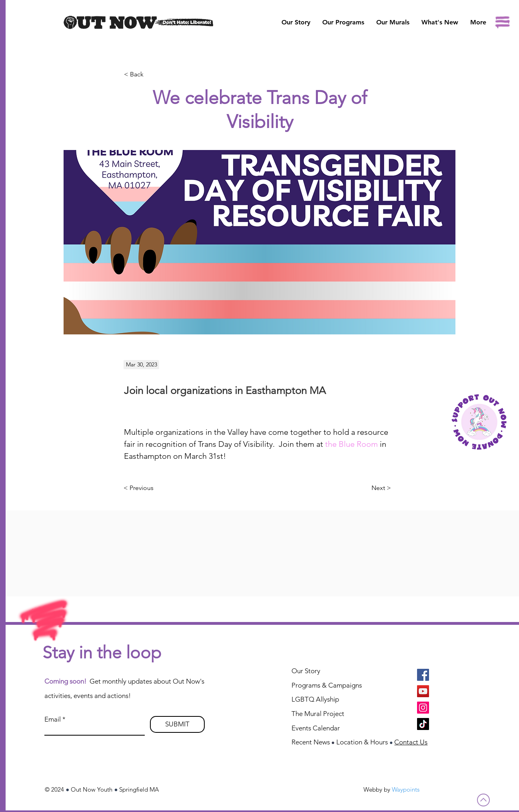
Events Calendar (316, 728)
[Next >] (382, 488)
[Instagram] (423, 708)
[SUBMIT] (177, 724)
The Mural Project (318, 714)
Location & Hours (362, 742)
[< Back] (150, 75)
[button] (393, 22)
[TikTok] (423, 724)
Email (53, 719)
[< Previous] (139, 488)
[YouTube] (423, 691)
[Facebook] (423, 675)
